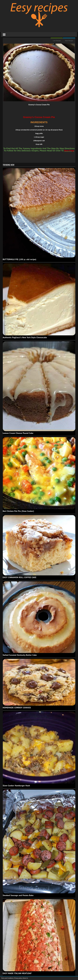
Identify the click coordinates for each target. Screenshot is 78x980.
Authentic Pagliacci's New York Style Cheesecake (25, 337)
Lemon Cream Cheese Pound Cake (18, 433)
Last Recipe (57, 41)
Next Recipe (69, 41)
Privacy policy (18, 978)
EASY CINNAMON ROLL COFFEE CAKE (20, 577)
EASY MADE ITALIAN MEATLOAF (17, 973)
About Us (25, 978)
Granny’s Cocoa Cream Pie (39, 105)
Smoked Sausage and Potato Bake (18, 895)
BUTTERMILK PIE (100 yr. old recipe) (20, 259)
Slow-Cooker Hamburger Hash (16, 786)
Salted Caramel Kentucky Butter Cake (20, 655)
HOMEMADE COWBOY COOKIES (17, 708)
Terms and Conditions (7, 978)
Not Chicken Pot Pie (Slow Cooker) (18, 511)
